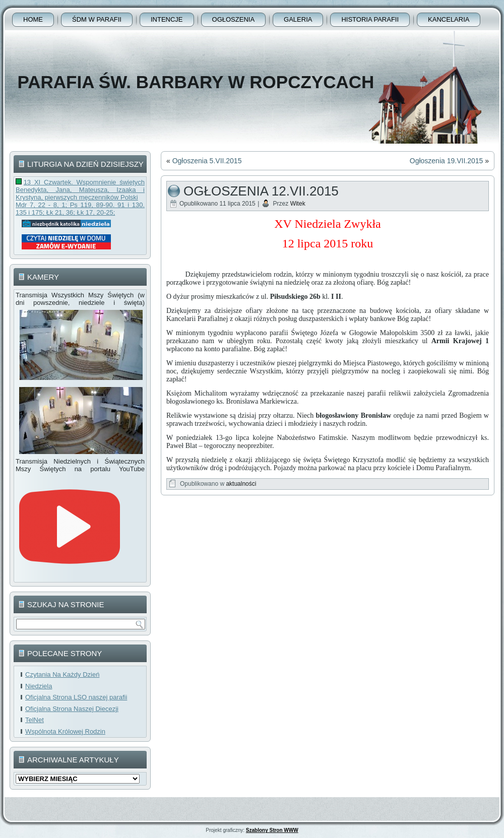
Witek (298, 204)
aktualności (241, 484)
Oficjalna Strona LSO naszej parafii (76, 697)
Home (33, 19)
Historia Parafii (370, 19)
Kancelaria (449, 19)
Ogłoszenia (234, 19)
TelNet (35, 720)
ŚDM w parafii (97, 19)
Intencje (167, 19)
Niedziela (39, 686)
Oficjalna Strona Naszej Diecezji (72, 709)
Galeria (298, 19)
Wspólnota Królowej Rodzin (65, 731)
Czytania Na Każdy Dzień (62, 674)
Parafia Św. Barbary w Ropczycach (196, 82)
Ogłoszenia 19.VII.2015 (447, 161)
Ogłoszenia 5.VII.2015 (207, 161)
